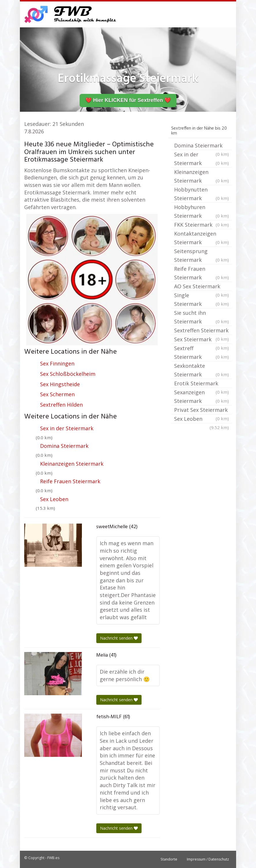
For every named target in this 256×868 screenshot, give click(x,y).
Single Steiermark (202, 300)
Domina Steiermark (64, 446)
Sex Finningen (57, 363)
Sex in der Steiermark (67, 428)
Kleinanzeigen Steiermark (72, 464)
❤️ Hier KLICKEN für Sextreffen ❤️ (128, 100)
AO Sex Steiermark (202, 287)
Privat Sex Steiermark (202, 410)
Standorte (169, 859)
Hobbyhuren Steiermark (202, 212)
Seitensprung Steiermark (202, 256)
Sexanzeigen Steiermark (202, 397)
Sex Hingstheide (60, 384)
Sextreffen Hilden (61, 405)
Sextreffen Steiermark (202, 331)
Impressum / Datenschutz (208, 859)
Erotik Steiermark (202, 384)
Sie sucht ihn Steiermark (202, 318)
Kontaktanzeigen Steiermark (202, 238)
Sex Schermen (57, 394)
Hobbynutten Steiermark (202, 194)
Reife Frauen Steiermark (70, 481)
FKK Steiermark (202, 225)
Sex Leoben (54, 499)
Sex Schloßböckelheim (68, 374)
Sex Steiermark (202, 340)
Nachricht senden (119, 638)
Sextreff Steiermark (202, 353)
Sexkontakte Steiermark (202, 370)
